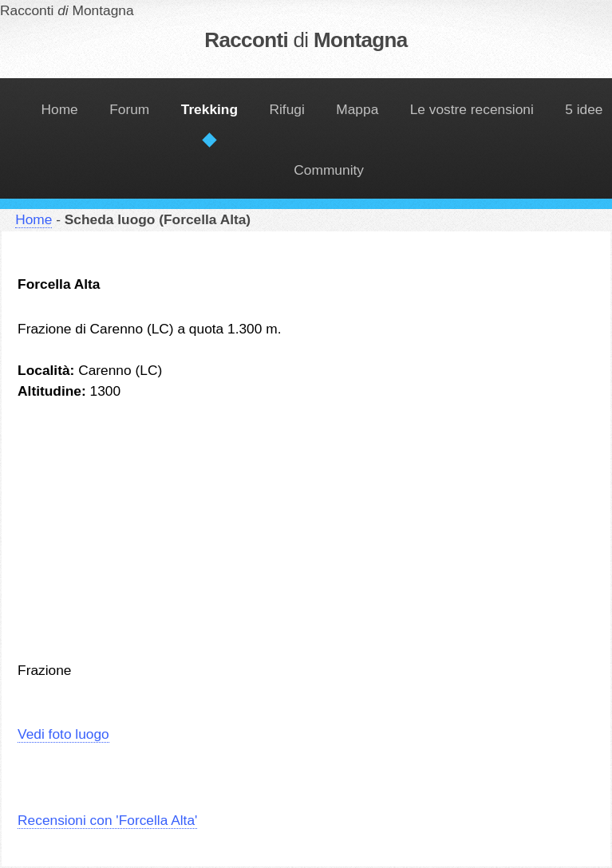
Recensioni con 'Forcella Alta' (107, 820)
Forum (129, 109)
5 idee (584, 109)
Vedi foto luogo (63, 734)
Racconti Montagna (306, 40)
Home (60, 109)
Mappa (357, 109)
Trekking (209, 109)
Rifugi (287, 109)
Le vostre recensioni (472, 109)
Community (329, 170)
